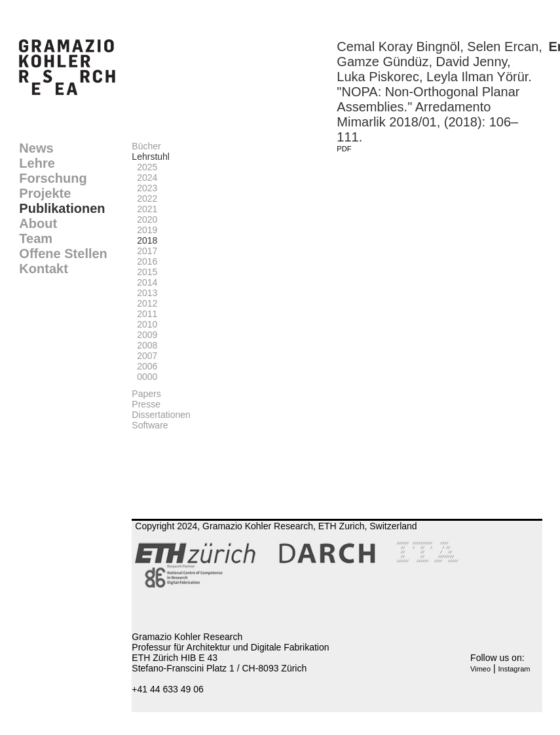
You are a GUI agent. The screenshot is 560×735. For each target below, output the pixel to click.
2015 (144, 272)
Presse (146, 404)
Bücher (146, 146)
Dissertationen (161, 415)
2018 (144, 240)
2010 (144, 324)
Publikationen (62, 208)
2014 (144, 282)
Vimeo (480, 669)
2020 (144, 219)
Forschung (53, 178)
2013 (144, 293)
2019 (144, 230)
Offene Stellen (63, 254)
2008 (144, 345)
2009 (144, 335)
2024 (144, 178)
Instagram (514, 669)
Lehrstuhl (151, 157)
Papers (146, 394)
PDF (344, 149)
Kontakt (43, 269)
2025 (144, 167)
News (36, 148)
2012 (144, 303)
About (38, 223)
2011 (144, 314)
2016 (144, 261)
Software (150, 425)
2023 (144, 188)
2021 (144, 209)
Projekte (45, 193)
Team (36, 238)
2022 (144, 198)
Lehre (37, 163)
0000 (144, 377)
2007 (144, 356)
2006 (144, 366)
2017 (144, 251)
